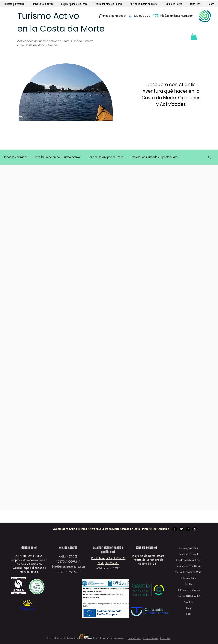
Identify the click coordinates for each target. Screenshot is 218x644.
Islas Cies (189, 584)
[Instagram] (194, 529)
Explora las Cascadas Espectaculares (155, 157)
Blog (188, 608)
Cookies (165, 638)
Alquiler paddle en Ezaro (189, 560)
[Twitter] (181, 529)
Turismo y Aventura (189, 548)
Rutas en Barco (188, 578)
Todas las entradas (16, 157)
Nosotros (188, 602)
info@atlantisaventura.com (177, 16)
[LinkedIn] (188, 529)
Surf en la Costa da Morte (188, 572)
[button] (194, 36)
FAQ (188, 614)
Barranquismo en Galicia (188, 566)
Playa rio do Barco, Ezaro (148, 556)
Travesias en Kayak (188, 554)
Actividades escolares (189, 590)
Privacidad (134, 638)
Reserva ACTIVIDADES (188, 596)
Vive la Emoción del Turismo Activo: (58, 157)
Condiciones (150, 638)
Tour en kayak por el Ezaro (106, 157)
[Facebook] (175, 529)
